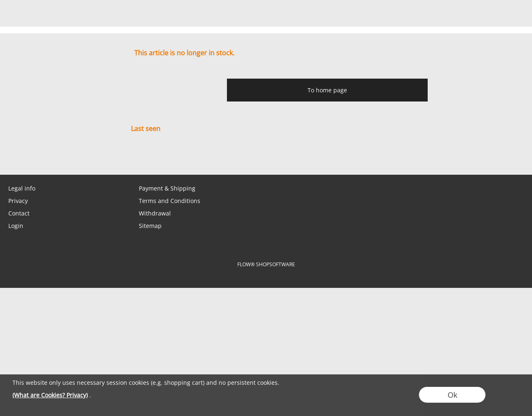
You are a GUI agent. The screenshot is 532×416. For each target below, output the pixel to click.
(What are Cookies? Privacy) (50, 395)
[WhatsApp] (33, 158)
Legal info (22, 188)
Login (16, 226)
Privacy (18, 201)
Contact (19, 213)
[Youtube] (100, 158)
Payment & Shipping (167, 188)
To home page (327, 90)
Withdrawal (155, 213)
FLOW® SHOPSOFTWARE (266, 264)
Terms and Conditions (170, 201)
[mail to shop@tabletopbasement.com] (10, 158)
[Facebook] (55, 158)
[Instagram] (78, 158)
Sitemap (150, 226)
